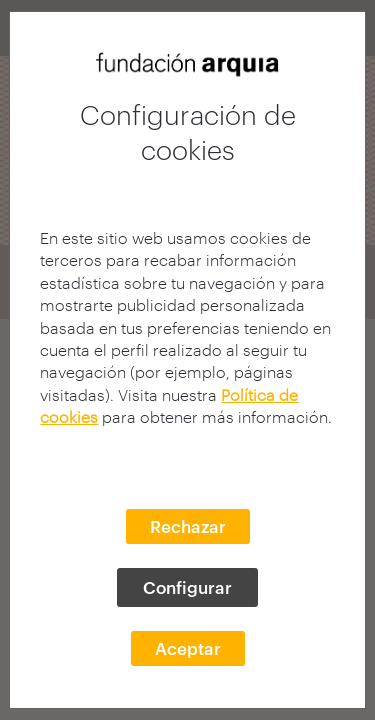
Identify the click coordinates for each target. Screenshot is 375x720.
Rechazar (188, 526)
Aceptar (188, 648)
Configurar (187, 587)
